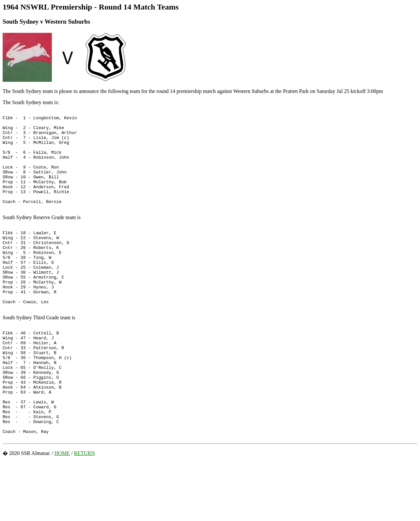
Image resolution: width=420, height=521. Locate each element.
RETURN (84, 512)
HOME (62, 512)
